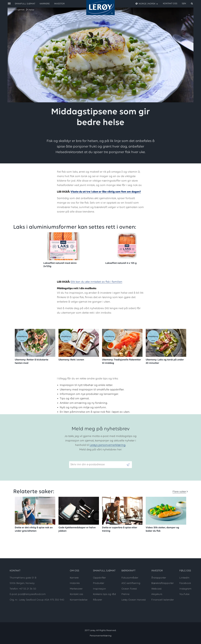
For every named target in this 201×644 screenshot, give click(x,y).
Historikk (75, 583)
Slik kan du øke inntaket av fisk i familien (96, 282)
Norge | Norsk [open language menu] (147, 4)
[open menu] (9, 4)
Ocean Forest (129, 589)
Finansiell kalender (163, 600)
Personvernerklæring (101, 636)
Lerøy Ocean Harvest (134, 600)
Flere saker (179, 492)
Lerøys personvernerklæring (108, 445)
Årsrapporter (159, 578)
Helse (31, 10)
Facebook (185, 583)
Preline (125, 594)
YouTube (184, 594)
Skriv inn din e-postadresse (86, 459)
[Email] (97, 465)
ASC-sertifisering (131, 583)
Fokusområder (130, 578)
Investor (59, 4)
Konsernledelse (79, 600)
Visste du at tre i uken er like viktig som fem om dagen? (106, 192)
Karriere (45, 4)
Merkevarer (76, 589)
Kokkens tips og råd (104, 594)
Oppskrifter (99, 578)
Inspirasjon (99, 589)
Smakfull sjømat (16, 10)
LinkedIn (184, 578)
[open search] (187, 4)
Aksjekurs (157, 594)
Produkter (99, 583)
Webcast (156, 589)
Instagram (185, 589)
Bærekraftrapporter (162, 583)
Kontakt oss (170, 4)
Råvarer (97, 600)
